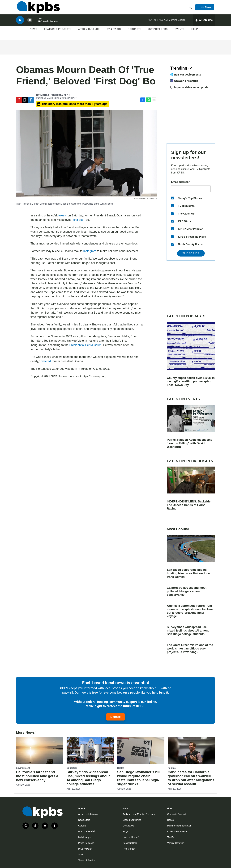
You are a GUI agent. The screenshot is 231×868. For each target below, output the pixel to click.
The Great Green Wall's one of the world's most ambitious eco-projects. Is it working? (190, 649)
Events (180, 33)
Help (195, 33)
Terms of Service (87, 860)
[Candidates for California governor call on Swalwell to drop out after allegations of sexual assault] (191, 750)
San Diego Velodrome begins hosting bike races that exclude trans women (188, 573)
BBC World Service (48, 25)
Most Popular (179, 529)
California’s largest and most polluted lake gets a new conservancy (187, 591)
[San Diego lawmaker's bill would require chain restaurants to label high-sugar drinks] (141, 750)
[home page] (37, 8)
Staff (81, 855)
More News (27, 732)
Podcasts (135, 33)
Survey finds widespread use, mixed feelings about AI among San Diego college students (188, 631)
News (34, 33)
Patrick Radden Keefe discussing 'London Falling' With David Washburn (190, 443)
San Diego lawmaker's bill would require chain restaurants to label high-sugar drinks (139, 778)
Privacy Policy (85, 849)
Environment (23, 768)
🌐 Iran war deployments (186, 75)
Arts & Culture (89, 33)
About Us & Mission (88, 814)
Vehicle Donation (176, 843)
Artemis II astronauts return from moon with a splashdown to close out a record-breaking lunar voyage (190, 611)
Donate (116, 717)
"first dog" (79, 220)
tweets (63, 215)
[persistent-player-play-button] (20, 23)
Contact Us (128, 826)
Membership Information (179, 826)
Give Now (205, 8)
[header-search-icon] (191, 8)
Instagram (90, 251)
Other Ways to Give (177, 831)
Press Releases (86, 843)
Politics (172, 768)
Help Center (129, 849)
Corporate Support (177, 814)
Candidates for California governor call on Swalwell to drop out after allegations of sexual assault (191, 778)
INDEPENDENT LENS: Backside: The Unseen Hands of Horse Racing (189, 505)
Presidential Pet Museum (85, 345)
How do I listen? (131, 837)
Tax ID (171, 837)
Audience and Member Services (139, 814)
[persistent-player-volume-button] (30, 23)
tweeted (46, 361)
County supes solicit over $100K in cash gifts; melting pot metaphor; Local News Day (191, 381)
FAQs (126, 831)
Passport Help (130, 843)
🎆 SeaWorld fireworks (184, 81)
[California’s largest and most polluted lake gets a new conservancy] (40, 750)
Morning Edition (177, 23)
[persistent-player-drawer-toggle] (204, 23)
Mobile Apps (84, 837)
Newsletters (84, 820)
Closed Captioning (132, 820)
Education (72, 768)
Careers (82, 826)
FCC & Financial (86, 831)
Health (121, 768)
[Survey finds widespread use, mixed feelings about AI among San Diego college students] (90, 750)
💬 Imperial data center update (189, 87)
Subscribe (191, 253)
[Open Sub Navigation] (40, 33)
